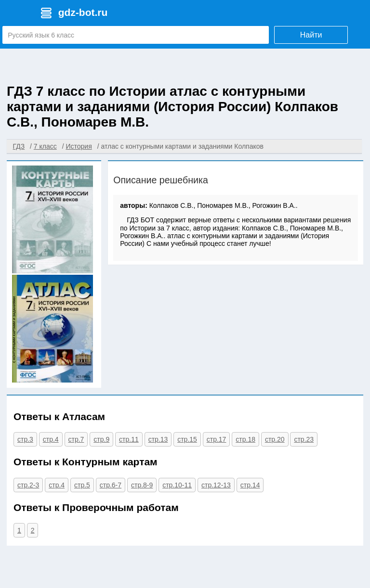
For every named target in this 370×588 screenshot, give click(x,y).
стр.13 (158, 439)
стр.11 (129, 439)
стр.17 (217, 439)
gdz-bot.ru (83, 12)
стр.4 (51, 439)
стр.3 (25, 439)
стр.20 (275, 439)
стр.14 (250, 485)
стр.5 (82, 485)
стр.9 (101, 439)
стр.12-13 (216, 485)
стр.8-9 (142, 485)
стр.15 (187, 439)
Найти (311, 35)
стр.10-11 (177, 485)
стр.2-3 (28, 485)
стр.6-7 (111, 485)
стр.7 (76, 439)
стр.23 (304, 439)
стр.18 (245, 439)
